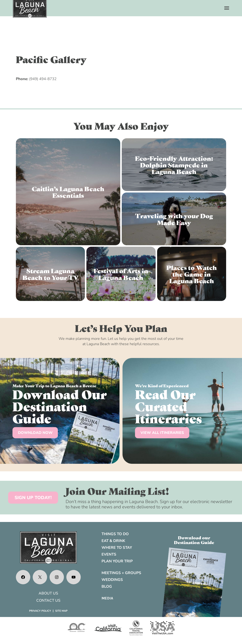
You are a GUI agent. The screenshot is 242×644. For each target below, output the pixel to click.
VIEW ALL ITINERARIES (162, 433)
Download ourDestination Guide (194, 540)
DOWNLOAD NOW (35, 433)
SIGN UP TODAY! (33, 498)
